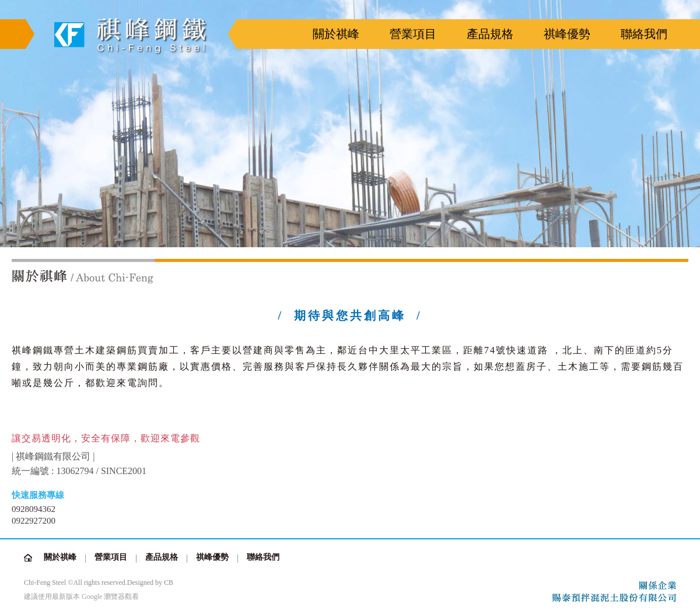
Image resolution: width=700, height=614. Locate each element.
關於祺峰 (336, 34)
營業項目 (413, 34)
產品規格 (490, 34)
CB (169, 583)
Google (92, 597)
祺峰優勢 (567, 34)
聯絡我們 (644, 34)
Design (137, 583)
